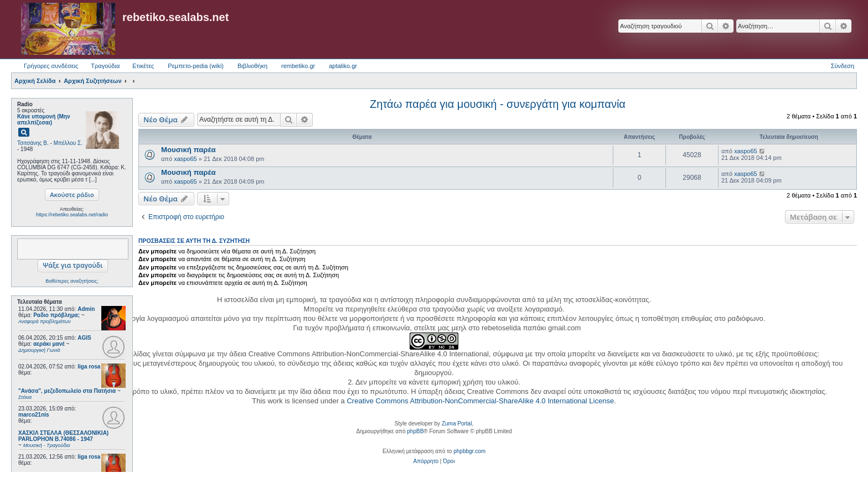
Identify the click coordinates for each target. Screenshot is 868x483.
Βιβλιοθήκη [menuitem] (252, 66)
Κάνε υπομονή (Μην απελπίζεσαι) (44, 120)
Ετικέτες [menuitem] (143, 66)
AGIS (84, 338)
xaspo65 (185, 159)
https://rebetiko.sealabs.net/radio (72, 215)
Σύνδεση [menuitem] (843, 66)
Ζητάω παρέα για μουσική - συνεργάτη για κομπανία (498, 104)
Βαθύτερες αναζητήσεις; (72, 281)
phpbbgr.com (469, 451)
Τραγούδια (105, 66)
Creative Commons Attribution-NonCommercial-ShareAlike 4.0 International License (480, 401)
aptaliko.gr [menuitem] (343, 66)
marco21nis (34, 415)
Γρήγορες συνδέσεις (51, 66)
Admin (86, 309)
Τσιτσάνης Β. (33, 143)
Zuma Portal (457, 424)
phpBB (415, 431)
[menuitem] (426, 461)
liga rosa (89, 367)
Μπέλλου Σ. (68, 143)
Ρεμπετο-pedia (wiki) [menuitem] (196, 66)
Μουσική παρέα (188, 150)
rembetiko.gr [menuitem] (298, 66)
